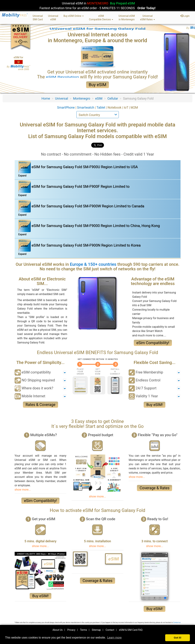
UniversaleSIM (53, 18)
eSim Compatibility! (153, 343)
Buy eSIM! (154, 405)
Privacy (71, 630)
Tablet (101, 107)
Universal (62, 98)
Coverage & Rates (154, 488)
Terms (84, 630)
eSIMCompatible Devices (101, 18)
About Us (58, 630)
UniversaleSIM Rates (148, 18)
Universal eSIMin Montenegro (127, 18)
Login (185, 16)
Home (46, 98)
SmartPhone (66, 107)
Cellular (113, 98)
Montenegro (82, 98)
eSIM (99, 98)
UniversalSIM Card (38, 18)
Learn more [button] (114, 638)
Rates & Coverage (40, 405)
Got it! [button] (178, 638)
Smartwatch (86, 107)
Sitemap (96, 630)
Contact (110, 630)
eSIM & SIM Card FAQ (131, 630)
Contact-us (177, 622)
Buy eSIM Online (74, 16)
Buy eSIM (98, 85)
